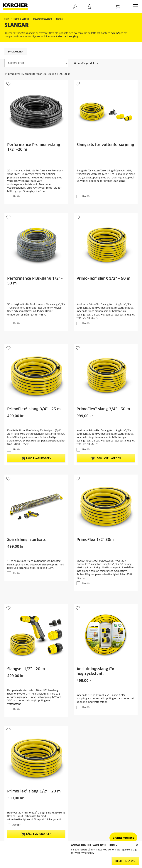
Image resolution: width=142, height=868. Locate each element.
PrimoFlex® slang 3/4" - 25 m (34, 409)
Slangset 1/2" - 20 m (26, 669)
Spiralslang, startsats (26, 540)
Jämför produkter (86, 63)
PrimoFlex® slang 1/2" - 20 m (34, 791)
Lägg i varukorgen (36, 458)
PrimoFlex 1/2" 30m (95, 540)
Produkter (16, 52)
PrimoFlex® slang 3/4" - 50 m (103, 409)
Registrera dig (125, 861)
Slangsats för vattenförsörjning (105, 145)
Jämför (17, 197)
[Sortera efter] (36, 63)
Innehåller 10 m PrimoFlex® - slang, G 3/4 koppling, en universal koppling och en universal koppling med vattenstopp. (105, 699)
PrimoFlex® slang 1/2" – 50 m (103, 279)
